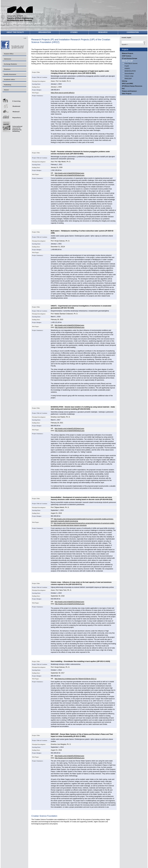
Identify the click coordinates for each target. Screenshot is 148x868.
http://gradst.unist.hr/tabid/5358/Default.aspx (70, 431)
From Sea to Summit (131, 63)
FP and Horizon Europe (129, 58)
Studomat (14, 105)
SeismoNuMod (129, 73)
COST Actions (127, 56)
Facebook (13, 45)
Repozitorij (14, 116)
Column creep (129, 76)
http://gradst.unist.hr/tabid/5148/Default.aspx (70, 758)
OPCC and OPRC (127, 84)
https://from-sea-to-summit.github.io (63, 93)
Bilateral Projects (128, 53)
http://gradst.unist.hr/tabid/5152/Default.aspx (70, 604)
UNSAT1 (127, 68)
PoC (123, 89)
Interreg (124, 81)
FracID (127, 66)
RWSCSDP (128, 78)
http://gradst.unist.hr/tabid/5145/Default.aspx (69, 429)
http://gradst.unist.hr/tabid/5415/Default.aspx (69, 325)
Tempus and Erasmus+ (129, 91)
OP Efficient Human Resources (132, 86)
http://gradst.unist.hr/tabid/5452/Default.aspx (69, 173)
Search (134, 44)
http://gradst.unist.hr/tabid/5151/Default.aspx (69, 602)
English (129, 38)
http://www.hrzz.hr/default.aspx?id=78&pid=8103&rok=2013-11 (76, 679)
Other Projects (127, 94)
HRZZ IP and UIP (127, 61)
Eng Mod (12, 126)
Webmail (14, 111)
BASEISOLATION (130, 71)
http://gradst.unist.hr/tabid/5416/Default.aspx (70, 175)
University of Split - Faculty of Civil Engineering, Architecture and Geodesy (20, 14)
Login (25, 38)
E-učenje (14, 99)
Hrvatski (124, 38)
